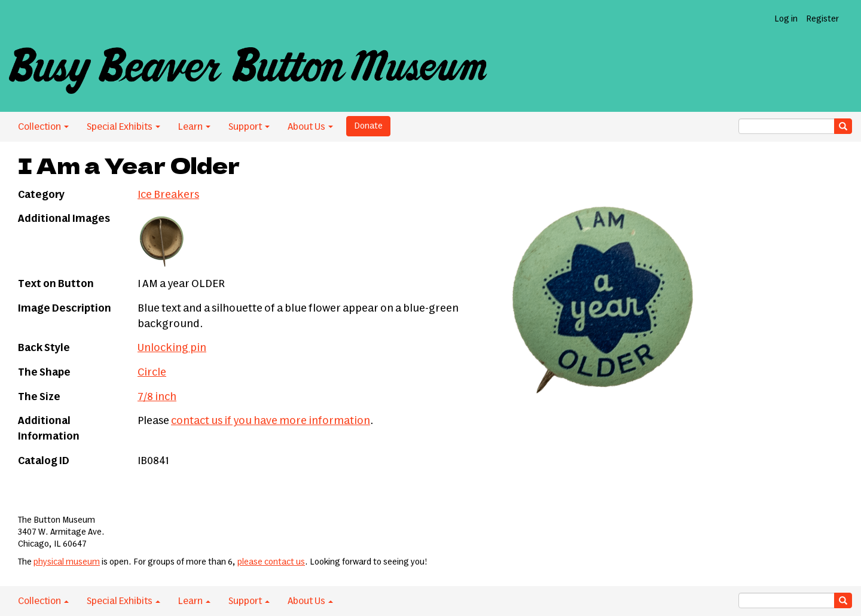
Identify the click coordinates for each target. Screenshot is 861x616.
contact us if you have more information (271, 421)
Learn (194, 127)
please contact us (271, 562)
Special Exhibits (123, 127)
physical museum (67, 562)
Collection (43, 127)
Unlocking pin (172, 348)
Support (249, 127)
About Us (310, 127)
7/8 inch (157, 397)
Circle (152, 373)
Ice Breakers (168, 195)
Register (822, 19)
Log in (786, 19)
